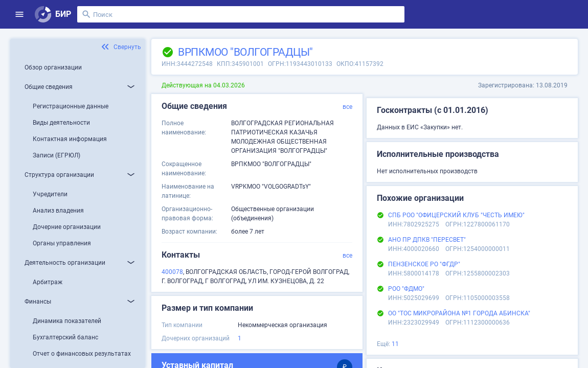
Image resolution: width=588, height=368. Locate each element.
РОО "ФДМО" (406, 289)
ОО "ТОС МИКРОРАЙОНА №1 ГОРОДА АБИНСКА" (459, 313)
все (347, 107)
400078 (172, 272)
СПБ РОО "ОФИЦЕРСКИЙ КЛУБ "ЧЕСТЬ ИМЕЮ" (456, 215)
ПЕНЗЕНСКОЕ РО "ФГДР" (424, 264)
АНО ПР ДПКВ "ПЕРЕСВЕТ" (427, 240)
